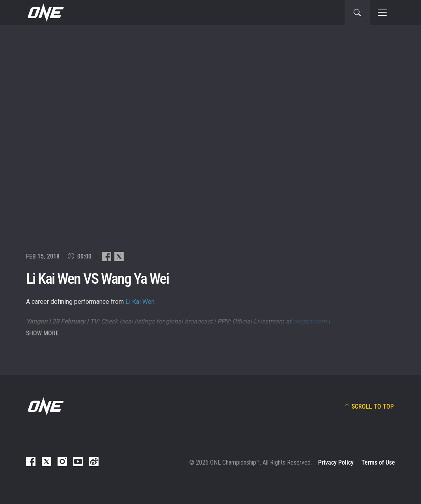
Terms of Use (378, 462)
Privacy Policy (336, 462)
